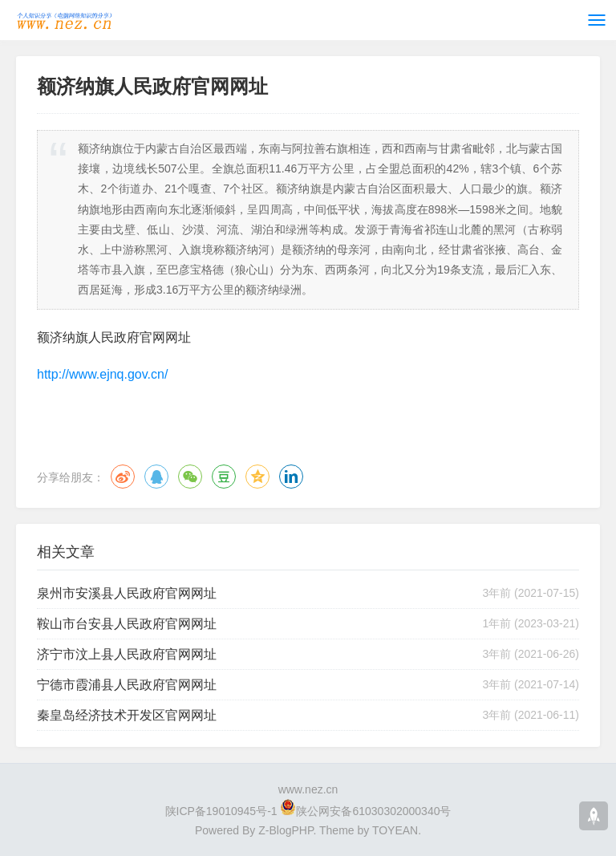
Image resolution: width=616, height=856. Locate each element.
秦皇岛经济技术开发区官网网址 (127, 715)
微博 (123, 477)
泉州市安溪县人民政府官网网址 (127, 593)
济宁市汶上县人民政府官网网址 (127, 654)
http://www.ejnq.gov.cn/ (102, 374)
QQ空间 (257, 477)
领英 (291, 477)
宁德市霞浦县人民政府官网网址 (127, 685)
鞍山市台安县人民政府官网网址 (127, 624)
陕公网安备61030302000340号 (373, 811)
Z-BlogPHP (286, 830)
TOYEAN (395, 830)
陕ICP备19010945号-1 (221, 811)
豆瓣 (224, 477)
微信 (190, 477)
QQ (156, 477)
